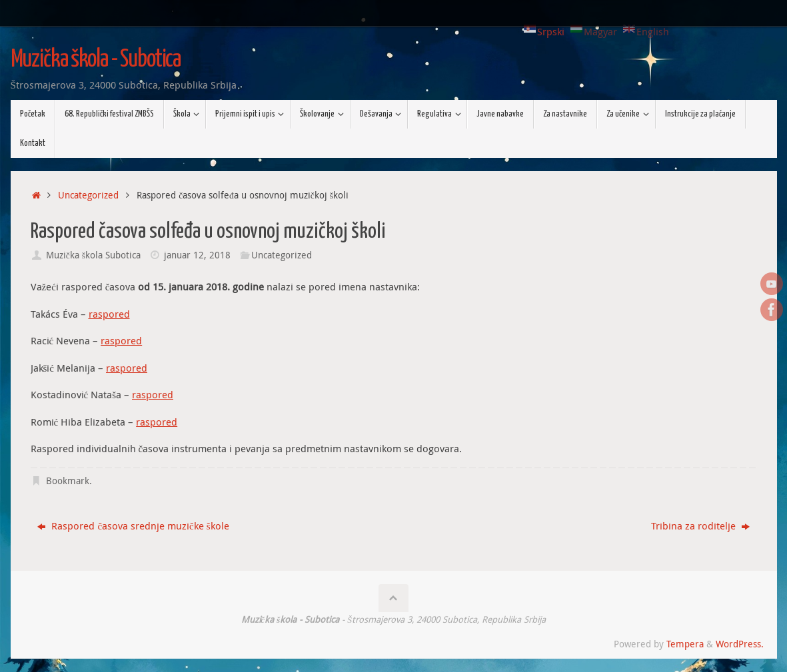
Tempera (685, 644)
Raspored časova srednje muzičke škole (133, 525)
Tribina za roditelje (700, 525)
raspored (109, 314)
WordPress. (740, 644)
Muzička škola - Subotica (96, 60)
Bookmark (68, 481)
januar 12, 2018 (197, 255)
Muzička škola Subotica (93, 255)
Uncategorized (88, 195)
